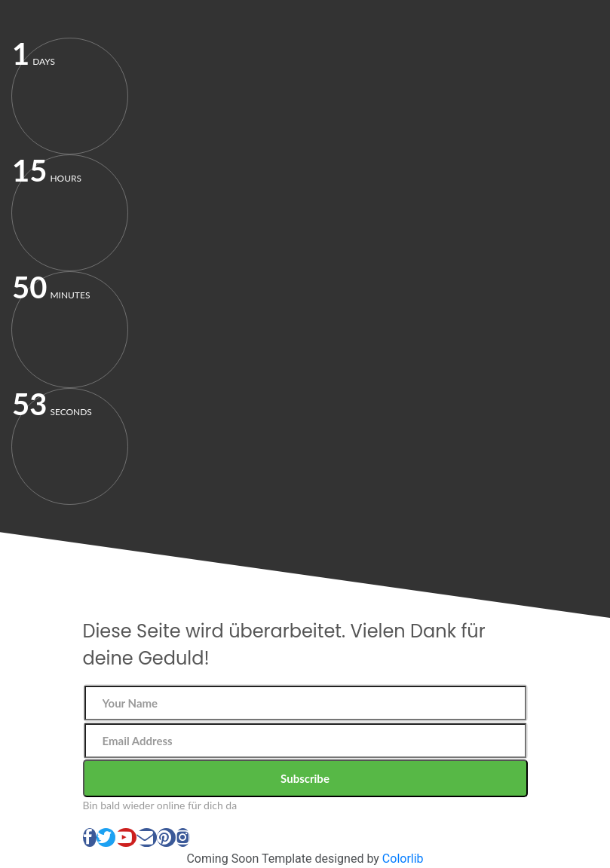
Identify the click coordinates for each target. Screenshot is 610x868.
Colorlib (403, 859)
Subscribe (305, 778)
